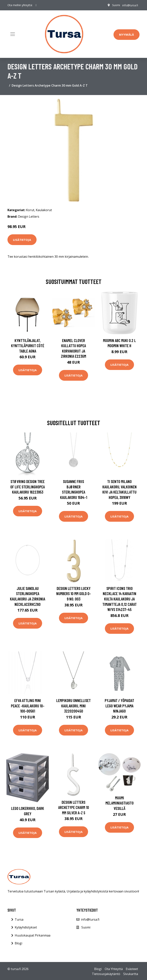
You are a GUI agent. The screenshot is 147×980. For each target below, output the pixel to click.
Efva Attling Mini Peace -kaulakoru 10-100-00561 (28, 706)
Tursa (19, 919)
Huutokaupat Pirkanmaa (33, 935)
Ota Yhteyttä (114, 969)
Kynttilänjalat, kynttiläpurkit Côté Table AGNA (28, 346)
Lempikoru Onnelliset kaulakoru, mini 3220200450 (73, 706)
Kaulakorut (44, 210)
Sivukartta (131, 974)
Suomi (116, 5)
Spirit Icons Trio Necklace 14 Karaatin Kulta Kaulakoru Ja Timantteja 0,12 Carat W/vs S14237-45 (120, 599)
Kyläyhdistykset (26, 927)
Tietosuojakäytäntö (106, 974)
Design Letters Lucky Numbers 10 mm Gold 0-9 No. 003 (74, 594)
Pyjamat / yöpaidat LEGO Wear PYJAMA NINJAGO (119, 706)
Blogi (18, 943)
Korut (30, 210)
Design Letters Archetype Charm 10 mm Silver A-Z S (74, 807)
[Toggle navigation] (13, 34)
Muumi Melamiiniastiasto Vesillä (120, 803)
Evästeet (132, 969)
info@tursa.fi (130, 5)
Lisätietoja (22, 240)
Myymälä (127, 34)
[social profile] (36, 5)
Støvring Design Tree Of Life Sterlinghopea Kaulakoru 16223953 (28, 487)
